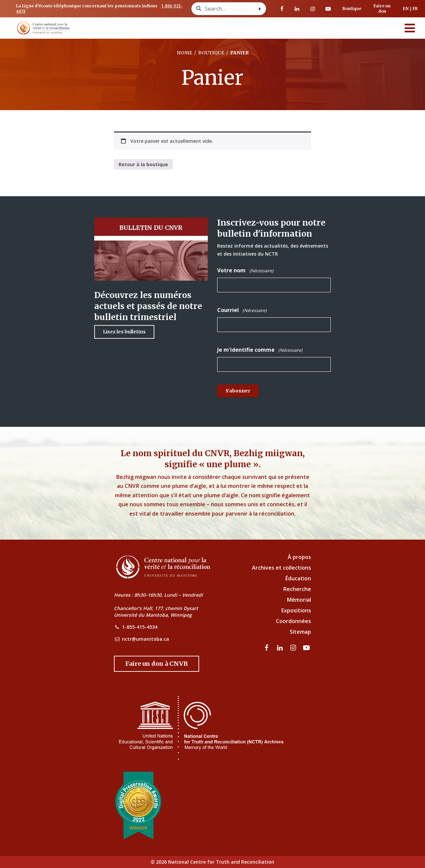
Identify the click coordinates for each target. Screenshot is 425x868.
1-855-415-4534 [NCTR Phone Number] (140, 627)
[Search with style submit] (260, 9)
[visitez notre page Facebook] (282, 9)
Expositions (296, 610)
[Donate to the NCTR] (157, 664)
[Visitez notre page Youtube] (328, 9)
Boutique (352, 9)
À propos (299, 557)
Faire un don (382, 9)
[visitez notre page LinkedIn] (297, 9)
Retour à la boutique (143, 164)
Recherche (297, 589)
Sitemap (300, 632)
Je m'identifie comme (260, 350)
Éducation (298, 578)
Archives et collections (281, 568)
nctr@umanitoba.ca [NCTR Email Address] (146, 639)
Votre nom (245, 270)
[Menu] (410, 28)
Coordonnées (294, 621)
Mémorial (299, 600)
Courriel (242, 310)
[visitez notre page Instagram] (313, 9)
